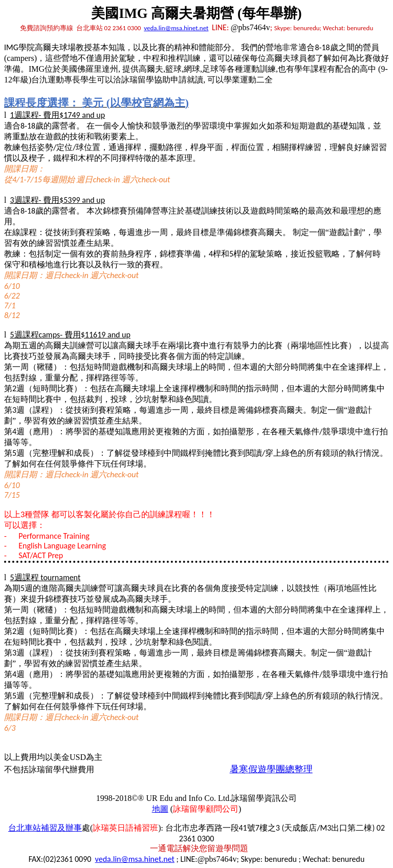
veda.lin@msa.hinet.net (176, 28)
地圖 (160, 809)
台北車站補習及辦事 (45, 828)
